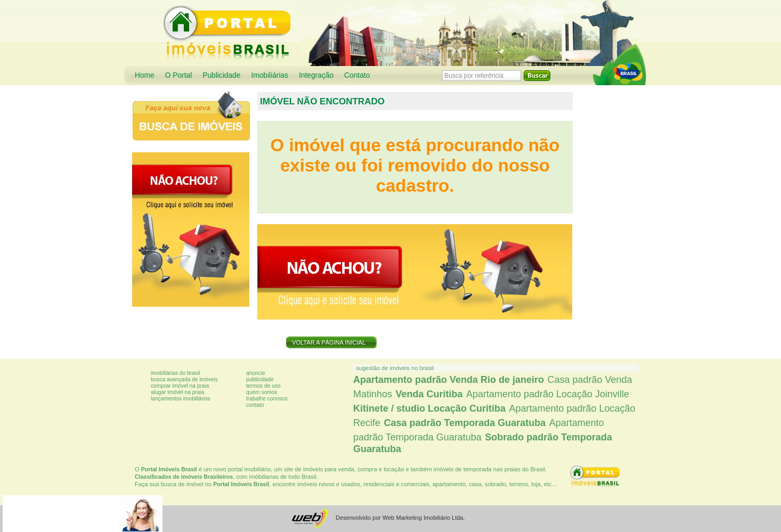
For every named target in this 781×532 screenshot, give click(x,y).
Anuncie (256, 373)
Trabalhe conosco (267, 399)
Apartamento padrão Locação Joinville (548, 394)
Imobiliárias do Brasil (175, 373)
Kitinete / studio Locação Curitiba (429, 408)
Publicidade (221, 75)
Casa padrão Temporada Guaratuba (465, 423)
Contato (357, 75)
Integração (316, 75)
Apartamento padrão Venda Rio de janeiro (449, 380)
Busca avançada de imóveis (184, 379)
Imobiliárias (270, 75)
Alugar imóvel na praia (177, 392)
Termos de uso (263, 386)
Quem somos (262, 392)
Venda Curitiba (429, 394)
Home (145, 75)
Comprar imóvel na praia (180, 386)
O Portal (179, 75)
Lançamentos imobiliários (181, 399)
